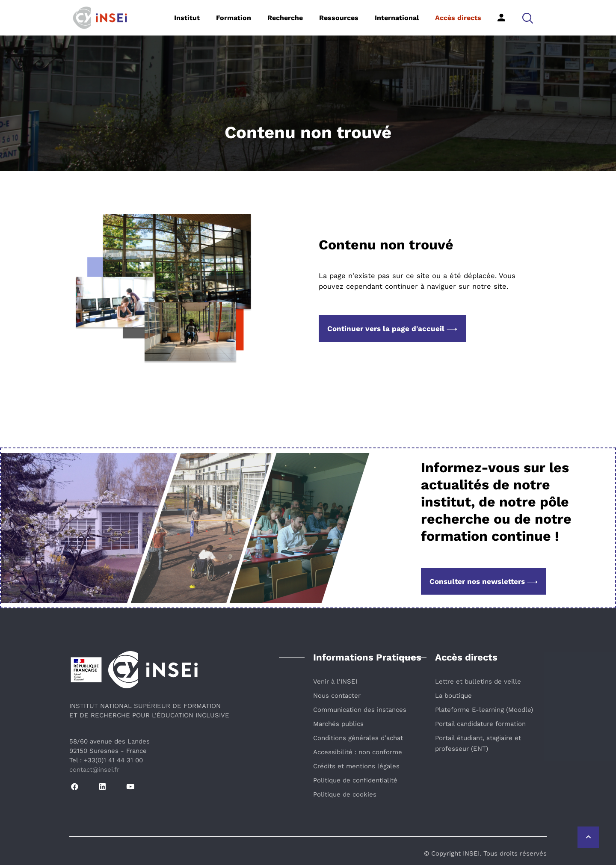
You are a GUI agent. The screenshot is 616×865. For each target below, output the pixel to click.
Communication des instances (360, 710)
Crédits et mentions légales (356, 766)
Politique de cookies (345, 794)
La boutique (453, 696)
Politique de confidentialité (355, 780)
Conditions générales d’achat (358, 738)
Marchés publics (338, 724)
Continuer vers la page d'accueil (392, 329)
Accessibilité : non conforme (358, 752)
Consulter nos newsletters (484, 581)
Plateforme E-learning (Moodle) (484, 710)
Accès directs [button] (458, 18)
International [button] (397, 18)
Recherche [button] (285, 18)
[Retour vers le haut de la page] (588, 837)
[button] (528, 18)
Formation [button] (234, 18)
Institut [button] (187, 18)
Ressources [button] (339, 18)
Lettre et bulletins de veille (478, 681)
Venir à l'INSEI (335, 681)
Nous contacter (337, 696)
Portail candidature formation (480, 724)
